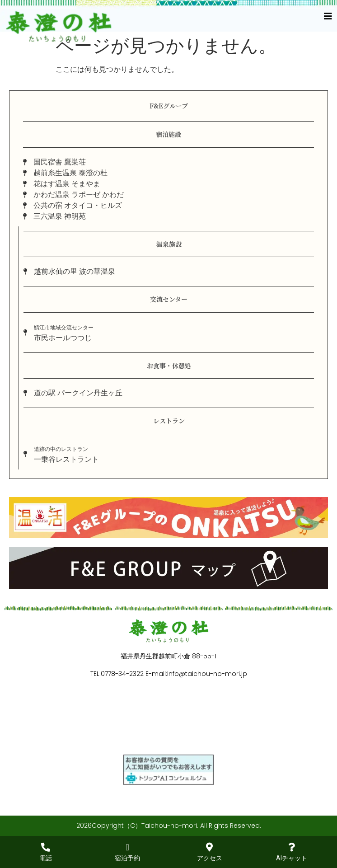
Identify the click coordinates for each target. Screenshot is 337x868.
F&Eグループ (169, 106)
